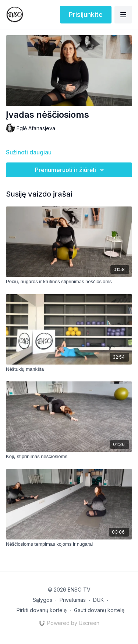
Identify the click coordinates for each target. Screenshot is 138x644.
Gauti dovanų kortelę (99, 610)
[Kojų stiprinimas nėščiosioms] (69, 457)
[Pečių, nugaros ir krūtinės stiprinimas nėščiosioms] (69, 282)
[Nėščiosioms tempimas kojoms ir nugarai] (69, 544)
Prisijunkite (86, 14)
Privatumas (73, 600)
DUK (98, 600)
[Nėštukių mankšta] (69, 369)
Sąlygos (43, 600)
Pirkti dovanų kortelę (42, 610)
